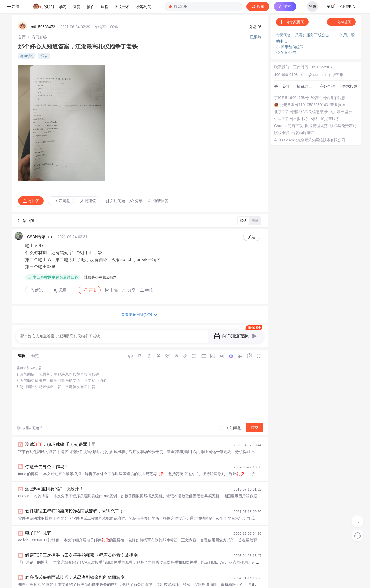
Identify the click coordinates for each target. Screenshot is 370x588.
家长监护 (345, 99)
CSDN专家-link (40, 224)
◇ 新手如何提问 (290, 34)
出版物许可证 (303, 120)
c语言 (44, 43)
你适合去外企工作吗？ (47, 454)
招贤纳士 (304, 73)
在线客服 (336, 62)
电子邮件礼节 (38, 520)
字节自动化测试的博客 (37, 439)
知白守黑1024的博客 (36, 571)
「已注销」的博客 (33, 549)
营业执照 (338, 92)
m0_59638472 (43, 14)
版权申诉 (282, 120)
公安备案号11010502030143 (304, 92)
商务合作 (327, 73)
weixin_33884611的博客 (39, 527)
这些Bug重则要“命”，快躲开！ (54, 476)
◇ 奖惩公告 (286, 40)
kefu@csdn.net (313, 62)
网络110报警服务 (325, 106)
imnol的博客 (28, 461)
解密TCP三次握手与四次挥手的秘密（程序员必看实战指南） (84, 542)
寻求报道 (350, 73)
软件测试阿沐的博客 (35, 505)
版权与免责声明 (343, 113)
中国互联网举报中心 (291, 106)
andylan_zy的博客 (33, 483)
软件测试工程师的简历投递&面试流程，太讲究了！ (74, 498)
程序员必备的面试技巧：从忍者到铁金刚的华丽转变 (75, 564)
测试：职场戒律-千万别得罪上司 (61, 431)
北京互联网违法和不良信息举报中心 (304, 99)
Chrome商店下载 (288, 113)
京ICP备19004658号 (291, 85)
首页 (22, 24)
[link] (22, 24)
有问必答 (39, 24)
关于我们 (282, 73)
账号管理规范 (316, 113)
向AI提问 (341, 9)
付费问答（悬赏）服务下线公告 (303, 22)
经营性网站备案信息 (328, 85)
